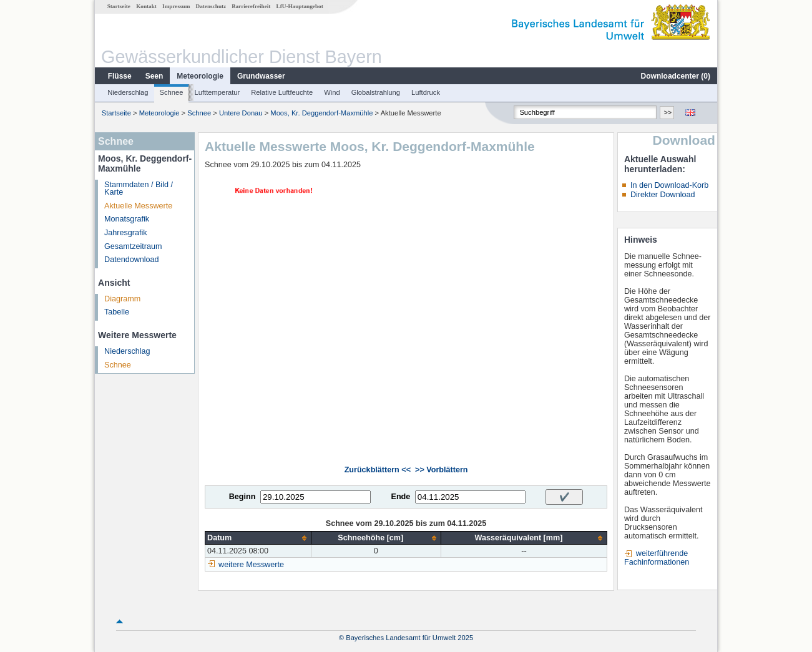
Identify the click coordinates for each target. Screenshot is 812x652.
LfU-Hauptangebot (300, 6)
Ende (400, 497)
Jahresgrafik (126, 233)
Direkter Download (663, 195)
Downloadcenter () (676, 76)
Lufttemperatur (217, 92)
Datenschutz (211, 6)
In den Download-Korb (669, 185)
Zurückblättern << (378, 470)
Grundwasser (261, 76)
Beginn (242, 497)
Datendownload (132, 260)
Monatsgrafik (127, 219)
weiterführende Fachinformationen (657, 558)
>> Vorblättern (441, 470)
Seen (154, 76)
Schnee (172, 92)
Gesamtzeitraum (133, 246)
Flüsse (120, 76)
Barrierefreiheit (251, 6)
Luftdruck (426, 92)
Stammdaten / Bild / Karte (139, 189)
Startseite (119, 6)
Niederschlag (128, 92)
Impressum (176, 6)
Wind (332, 92)
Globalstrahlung (376, 92)
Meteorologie (200, 76)
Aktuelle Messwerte (138, 206)
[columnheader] (258, 538)
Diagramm (122, 299)
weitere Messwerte (251, 565)
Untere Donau (241, 113)
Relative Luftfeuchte (282, 92)
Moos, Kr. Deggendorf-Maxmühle (321, 113)
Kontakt (146, 6)
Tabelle (117, 312)
